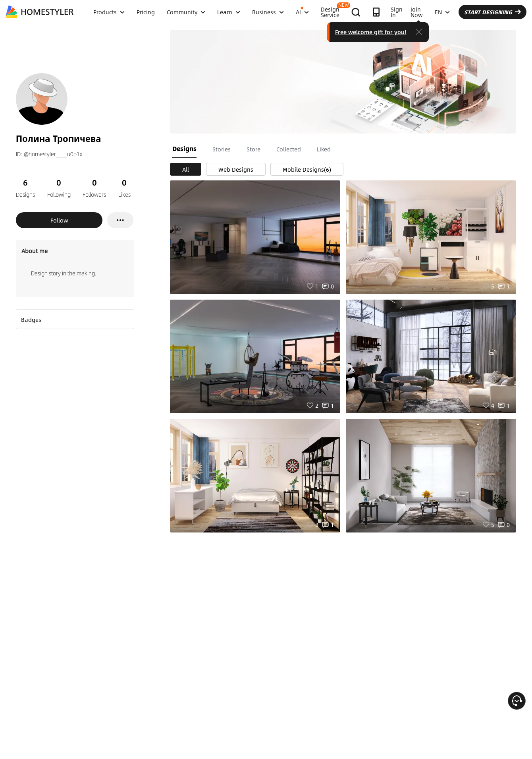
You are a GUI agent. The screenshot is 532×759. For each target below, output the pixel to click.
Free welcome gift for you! (371, 32)
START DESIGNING (492, 12)
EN (442, 12)
